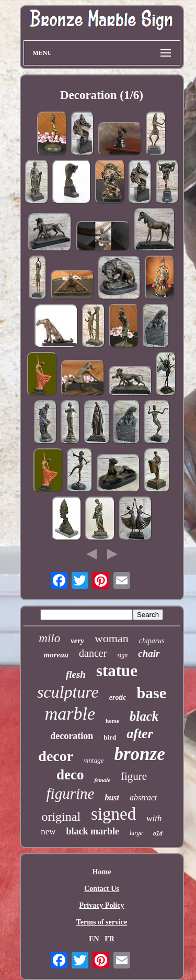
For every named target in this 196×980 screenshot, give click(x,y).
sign (122, 655)
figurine (71, 794)
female (102, 780)
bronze (139, 754)
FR (109, 939)
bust (112, 797)
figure (134, 776)
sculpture (68, 692)
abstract (143, 797)
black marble (93, 831)
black (144, 716)
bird (110, 737)
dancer (93, 653)
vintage (94, 760)
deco (70, 775)
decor (56, 756)
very (77, 641)
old (158, 834)
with (154, 818)
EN (94, 939)
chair (149, 653)
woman (112, 638)
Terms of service (102, 922)
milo (49, 638)
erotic (118, 697)
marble (70, 714)
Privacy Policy (102, 905)
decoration (72, 736)
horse (112, 721)
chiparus (152, 641)
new (48, 832)
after (140, 734)
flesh (76, 674)
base (151, 693)
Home (102, 872)
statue (117, 671)
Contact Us (102, 889)
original (61, 817)
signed (113, 814)
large (136, 833)
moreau (56, 655)
